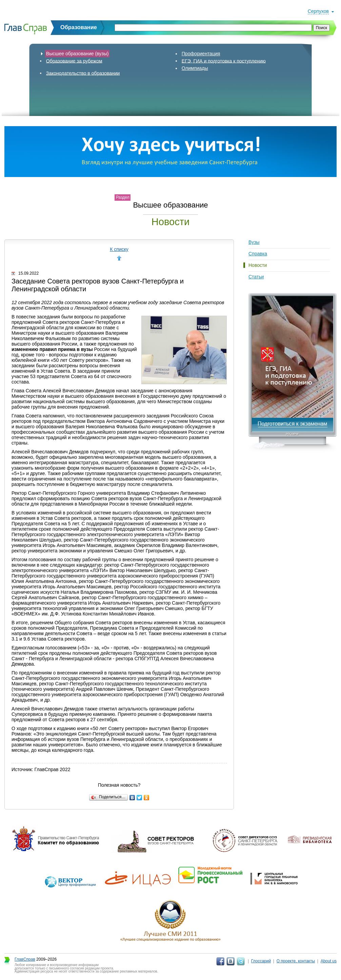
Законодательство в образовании (83, 73)
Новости (258, 265)
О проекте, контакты (296, 961)
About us (329, 961)
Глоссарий (261, 961)
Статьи (256, 277)
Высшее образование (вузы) (77, 54)
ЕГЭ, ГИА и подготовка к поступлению (224, 61)
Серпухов (318, 11)
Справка (258, 254)
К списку (119, 249)
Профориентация (201, 54)
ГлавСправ (25, 959)
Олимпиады (195, 68)
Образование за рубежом (74, 61)
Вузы (254, 242)
